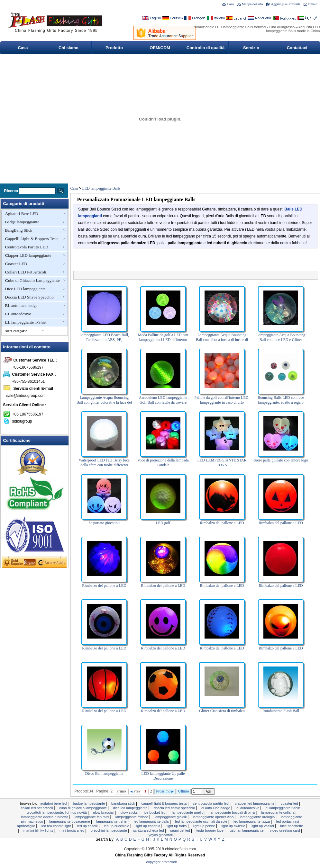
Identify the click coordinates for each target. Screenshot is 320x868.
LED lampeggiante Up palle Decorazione (163, 776)
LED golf (163, 523)
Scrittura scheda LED (149, 830)
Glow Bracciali (104, 812)
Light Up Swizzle (234, 826)
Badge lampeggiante (22, 222)
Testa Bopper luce (210, 830)
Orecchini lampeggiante (109, 830)
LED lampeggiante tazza (252, 821)
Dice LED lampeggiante (25, 289)
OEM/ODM (160, 48)
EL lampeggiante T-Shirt (26, 322)
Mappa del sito (252, 4)
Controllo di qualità (206, 48)
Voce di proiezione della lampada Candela (163, 463)
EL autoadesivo (18, 314)
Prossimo (165, 791)
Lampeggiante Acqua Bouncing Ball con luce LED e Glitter (281, 337)
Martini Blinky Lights (39, 830)
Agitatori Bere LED (22, 214)
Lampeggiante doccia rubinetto (45, 817)
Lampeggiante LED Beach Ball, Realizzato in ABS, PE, (104, 337)
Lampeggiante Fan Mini (92, 817)
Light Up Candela (148, 826)
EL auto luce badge (21, 305)
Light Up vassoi (263, 826)
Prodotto (114, 48)
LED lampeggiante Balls (101, 188)
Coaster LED (16, 264)
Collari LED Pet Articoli (26, 272)
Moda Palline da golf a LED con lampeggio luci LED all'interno (163, 337)
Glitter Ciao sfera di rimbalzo (222, 711)
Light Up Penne (205, 826)
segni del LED (181, 830)
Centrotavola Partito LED (27, 247)
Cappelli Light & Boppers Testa (32, 239)
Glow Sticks (130, 812)
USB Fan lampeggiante (247, 830)
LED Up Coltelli (88, 826)
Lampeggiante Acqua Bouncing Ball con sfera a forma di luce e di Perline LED (222, 340)
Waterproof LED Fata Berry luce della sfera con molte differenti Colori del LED (104, 465)
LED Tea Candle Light (57, 826)
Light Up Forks (177, 826)
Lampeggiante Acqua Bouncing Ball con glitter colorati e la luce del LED (104, 402)
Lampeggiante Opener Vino (214, 817)
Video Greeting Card (285, 830)
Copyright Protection (162, 862)
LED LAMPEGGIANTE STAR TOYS (222, 463)
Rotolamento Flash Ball (281, 711)
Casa (230, 4)
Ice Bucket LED (155, 812)
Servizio (251, 48)
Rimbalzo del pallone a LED (222, 523)
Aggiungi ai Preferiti (285, 4)
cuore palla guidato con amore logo (281, 460)
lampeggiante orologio (258, 817)
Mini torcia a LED (72, 830)
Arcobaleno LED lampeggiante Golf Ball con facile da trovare (163, 400)
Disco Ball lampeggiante (104, 774)
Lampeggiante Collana (278, 812)
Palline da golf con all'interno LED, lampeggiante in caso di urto (222, 400)
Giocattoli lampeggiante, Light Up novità (57, 812)
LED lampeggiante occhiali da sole (202, 821)
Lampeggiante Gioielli (171, 817)
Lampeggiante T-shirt (112, 821)
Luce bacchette (292, 826)
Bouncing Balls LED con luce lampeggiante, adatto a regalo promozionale (281, 402)
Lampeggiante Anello (188, 812)
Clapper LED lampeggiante (28, 255)
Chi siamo (69, 48)
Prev (135, 791)
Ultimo (184, 791)
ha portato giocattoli (104, 523)
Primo (121, 791)
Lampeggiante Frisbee (132, 817)
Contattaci (297, 48)
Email (312, 4)
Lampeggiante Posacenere (70, 821)
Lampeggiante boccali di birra (233, 812)
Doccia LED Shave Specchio (29, 297)
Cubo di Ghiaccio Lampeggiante (32, 280)
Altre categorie (16, 331)
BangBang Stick (19, 230)
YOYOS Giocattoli (161, 835)
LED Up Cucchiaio (117, 826)
